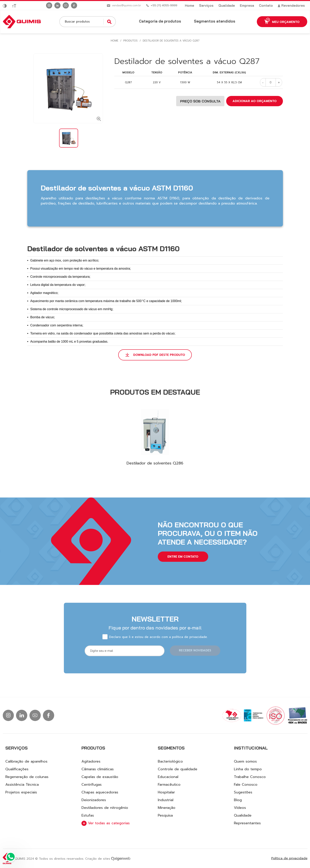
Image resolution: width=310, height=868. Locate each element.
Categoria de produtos (160, 21)
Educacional (168, 777)
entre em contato (183, 557)
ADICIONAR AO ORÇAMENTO (255, 101)
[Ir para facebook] (74, 5)
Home (189, 5)
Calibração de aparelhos (26, 761)
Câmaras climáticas (98, 769)
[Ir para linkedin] (57, 5)
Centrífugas (92, 785)
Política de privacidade (289, 858)
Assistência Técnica (22, 785)
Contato (266, 5)
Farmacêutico (169, 785)
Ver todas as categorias (106, 823)
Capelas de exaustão (100, 777)
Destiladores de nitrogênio (105, 808)
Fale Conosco (246, 785)
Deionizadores (94, 800)
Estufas (88, 815)
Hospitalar (166, 792)
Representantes (247, 823)
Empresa (247, 5)
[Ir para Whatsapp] (11, 857)
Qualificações (17, 769)
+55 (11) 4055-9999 (164, 5)
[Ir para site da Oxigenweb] (121, 858)
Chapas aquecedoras (100, 792)
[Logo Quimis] (22, 22)
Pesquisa (165, 815)
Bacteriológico (170, 761)
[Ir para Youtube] (66, 5)
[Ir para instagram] (49, 5)
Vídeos (240, 808)
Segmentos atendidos (215, 21)
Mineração (167, 808)
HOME (114, 41)
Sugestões (243, 792)
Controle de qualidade (178, 769)
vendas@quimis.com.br (126, 5)
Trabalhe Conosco (250, 777)
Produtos (130, 41)
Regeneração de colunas (27, 777)
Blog (238, 800)
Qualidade (227, 5)
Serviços (206, 5)
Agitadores (91, 761)
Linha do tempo (248, 769)
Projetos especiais (21, 792)
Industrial (166, 800)
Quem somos (245, 761)
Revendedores (291, 5)
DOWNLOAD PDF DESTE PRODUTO (159, 355)
